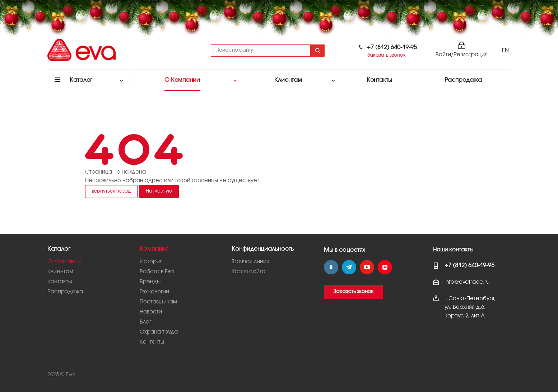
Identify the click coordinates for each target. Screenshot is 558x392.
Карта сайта (248, 272)
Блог (145, 322)
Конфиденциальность (263, 249)
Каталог (59, 249)
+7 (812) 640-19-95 (392, 48)
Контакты (60, 282)
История (151, 262)
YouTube (367, 267)
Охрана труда (159, 332)
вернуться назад (111, 191)
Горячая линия (250, 262)
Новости (151, 312)
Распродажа (65, 292)
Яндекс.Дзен (385, 267)
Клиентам (60, 272)
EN (505, 51)
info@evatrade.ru (467, 282)
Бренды (150, 282)
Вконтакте (331, 267)
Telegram (349, 267)
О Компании (64, 262)
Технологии (154, 292)
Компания (154, 249)
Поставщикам (158, 302)
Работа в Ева (157, 272)
